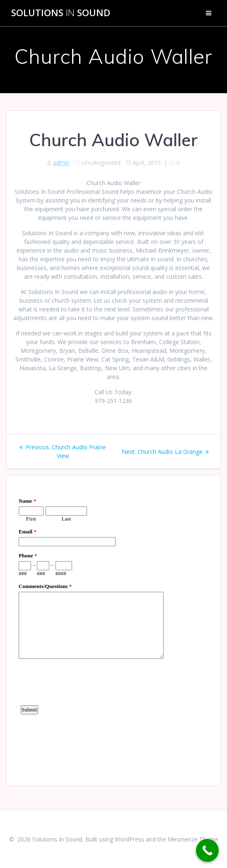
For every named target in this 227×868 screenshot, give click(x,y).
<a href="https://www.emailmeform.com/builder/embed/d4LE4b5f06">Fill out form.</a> (113, 629)
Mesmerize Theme (193, 839)
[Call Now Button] (207, 850)
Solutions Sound (61, 13)
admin (61, 163)
